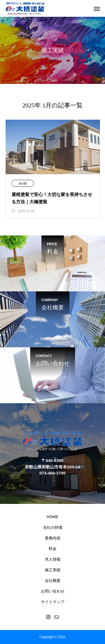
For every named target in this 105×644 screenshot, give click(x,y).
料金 (53, 549)
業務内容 (53, 538)
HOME (53, 517)
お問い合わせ (53, 591)
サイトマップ (53, 602)
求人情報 (53, 559)
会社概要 (53, 581)
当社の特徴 (53, 527)
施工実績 (53, 570)
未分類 (23, 184)
